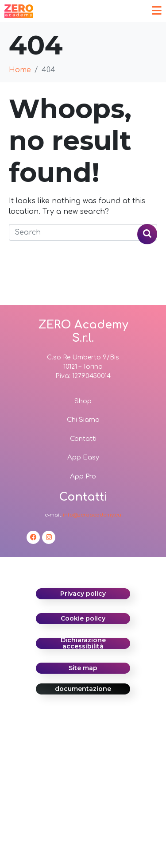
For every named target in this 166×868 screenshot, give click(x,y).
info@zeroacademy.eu (92, 515)
